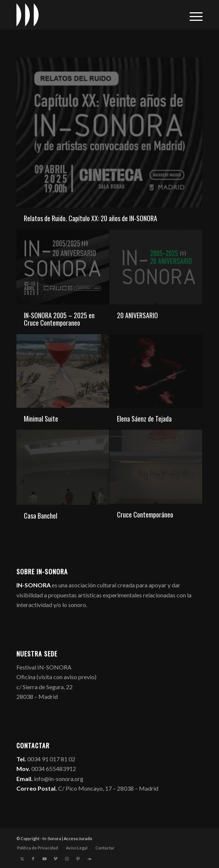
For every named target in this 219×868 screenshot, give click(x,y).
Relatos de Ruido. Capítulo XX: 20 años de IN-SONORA (91, 218)
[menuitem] (192, 15)
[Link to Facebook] (33, 859)
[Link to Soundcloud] (89, 859)
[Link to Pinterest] (78, 859)
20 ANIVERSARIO (137, 315)
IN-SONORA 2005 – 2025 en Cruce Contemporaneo (59, 319)
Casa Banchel (41, 516)
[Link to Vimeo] (55, 859)
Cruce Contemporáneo (145, 514)
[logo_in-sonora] (91, 15)
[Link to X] (22, 859)
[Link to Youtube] (44, 859)
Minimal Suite (41, 419)
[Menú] (192, 15)
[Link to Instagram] (67, 859)
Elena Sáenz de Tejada (144, 419)
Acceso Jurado (78, 838)
